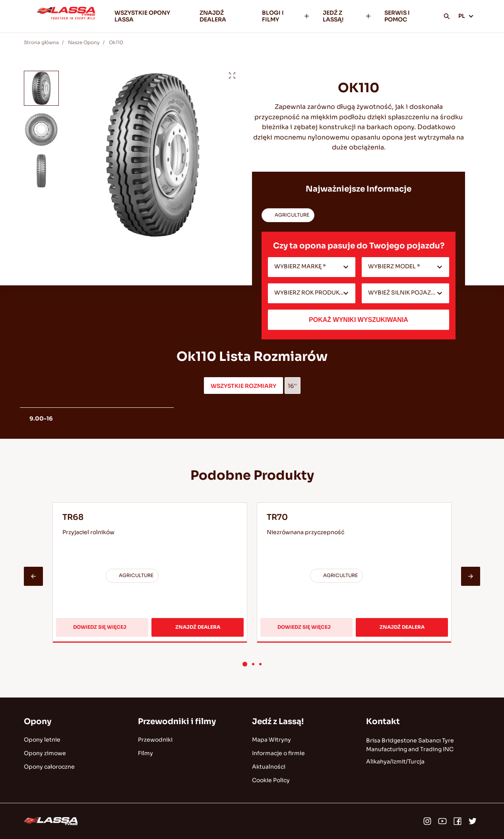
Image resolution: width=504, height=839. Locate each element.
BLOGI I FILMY (286, 16)
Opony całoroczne (49, 767)
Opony (38, 722)
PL (466, 16)
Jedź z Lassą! (278, 722)
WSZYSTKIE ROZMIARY (243, 386)
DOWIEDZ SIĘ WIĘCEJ (102, 630)
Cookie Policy (271, 780)
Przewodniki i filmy (177, 722)
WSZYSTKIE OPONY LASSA (142, 16)
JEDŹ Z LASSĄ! (347, 16)
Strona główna (41, 42)
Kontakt (383, 722)
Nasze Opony (84, 42)
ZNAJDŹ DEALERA (213, 16)
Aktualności (269, 767)
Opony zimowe (45, 753)
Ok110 (116, 42)
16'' (292, 386)
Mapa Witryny (271, 740)
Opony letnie (42, 740)
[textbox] (312, 267)
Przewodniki (155, 740)
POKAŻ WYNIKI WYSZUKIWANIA (359, 320)
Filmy (145, 753)
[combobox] (312, 267)
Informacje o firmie (278, 753)
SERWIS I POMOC (397, 16)
